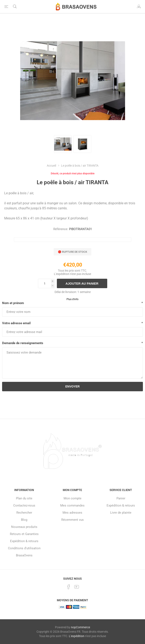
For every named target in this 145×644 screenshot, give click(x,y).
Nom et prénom (13, 303)
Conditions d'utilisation (24, 548)
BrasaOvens (24, 555)
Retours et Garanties (24, 534)
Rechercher (24, 513)
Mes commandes (72, 505)
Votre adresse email (16, 323)
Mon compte (72, 498)
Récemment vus (72, 520)
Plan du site (24, 498)
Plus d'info (72, 299)
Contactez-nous (24, 505)
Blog (24, 520)
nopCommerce (80, 627)
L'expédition (62, 274)
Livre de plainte (121, 513)
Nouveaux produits (24, 527)
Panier (121, 498)
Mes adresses (72, 513)
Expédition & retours (24, 541)
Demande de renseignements (23, 343)
